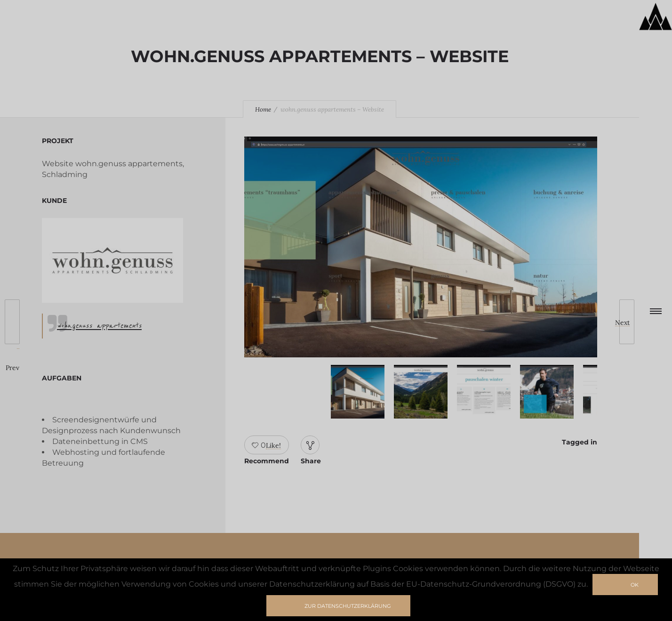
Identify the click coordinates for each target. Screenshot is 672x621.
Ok (635, 585)
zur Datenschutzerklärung (348, 606)
